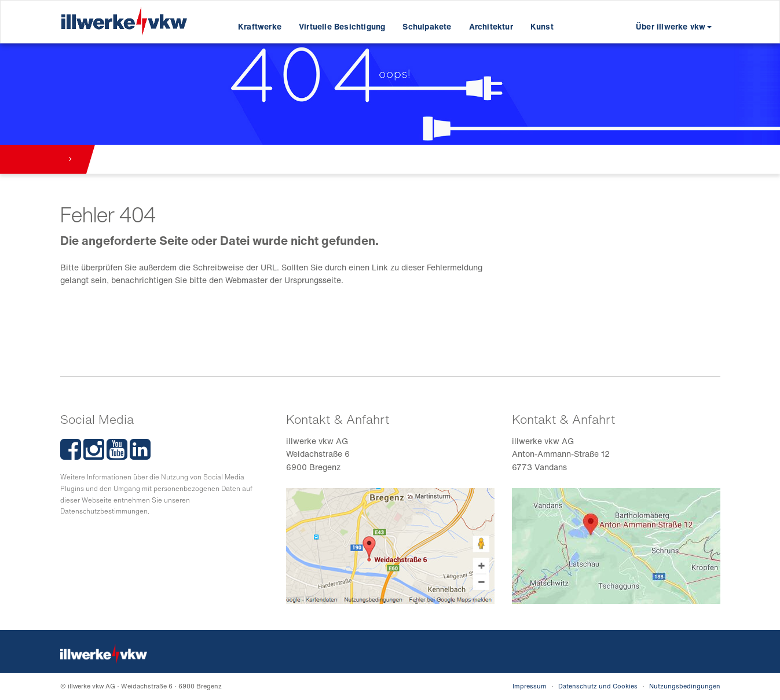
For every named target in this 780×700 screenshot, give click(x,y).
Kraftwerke (260, 26)
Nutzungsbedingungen (685, 686)
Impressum (530, 686)
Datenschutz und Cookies (598, 686)
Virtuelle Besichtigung (342, 26)
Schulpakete (427, 26)
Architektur (491, 26)
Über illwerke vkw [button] (673, 26)
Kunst (542, 26)
